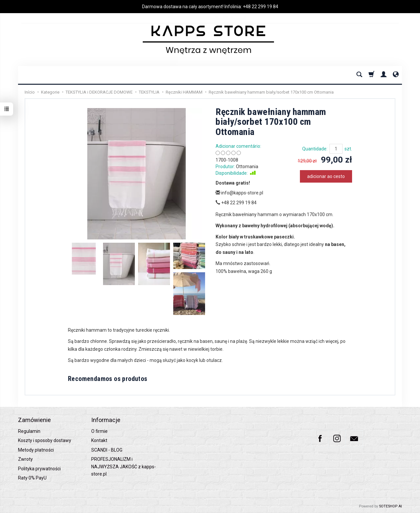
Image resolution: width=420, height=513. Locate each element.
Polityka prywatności (39, 469)
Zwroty (25, 459)
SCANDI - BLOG (107, 450)
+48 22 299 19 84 (261, 7)
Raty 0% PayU (32, 478)
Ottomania (247, 167)
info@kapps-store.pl (239, 193)
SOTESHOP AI (390, 506)
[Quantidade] (336, 149)
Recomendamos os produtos (108, 379)
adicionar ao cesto (326, 176)
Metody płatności (36, 450)
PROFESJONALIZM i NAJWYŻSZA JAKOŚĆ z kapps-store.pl (124, 467)
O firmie (99, 431)
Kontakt (99, 440)
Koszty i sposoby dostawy (45, 440)
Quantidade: (315, 149)
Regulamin (29, 431)
